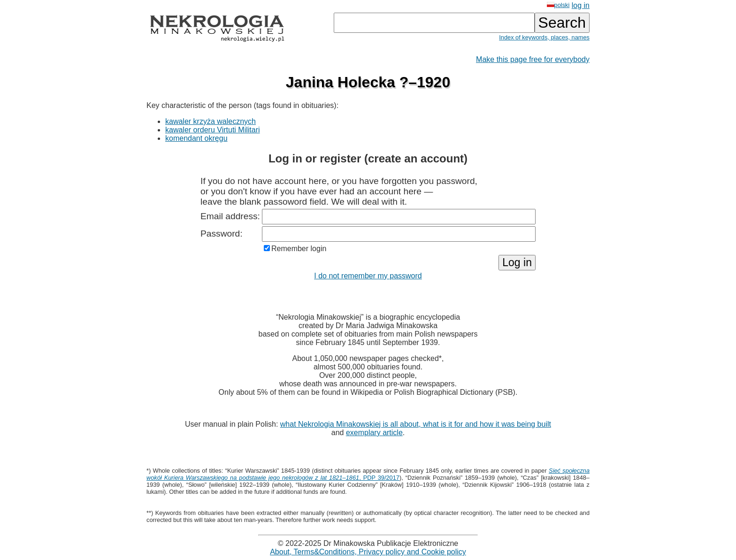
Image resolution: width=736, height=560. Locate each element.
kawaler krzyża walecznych (211, 121)
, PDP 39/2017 (368, 474)
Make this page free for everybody (533, 59)
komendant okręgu (196, 138)
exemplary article (374, 433)
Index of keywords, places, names (544, 37)
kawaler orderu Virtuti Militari (213, 130)
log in (581, 5)
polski (558, 5)
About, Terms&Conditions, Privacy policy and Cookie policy (368, 552)
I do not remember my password (368, 276)
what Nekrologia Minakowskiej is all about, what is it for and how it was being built (416, 424)
